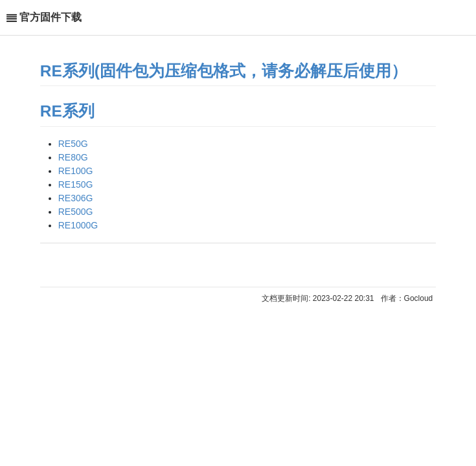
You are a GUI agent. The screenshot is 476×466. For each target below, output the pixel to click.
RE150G (76, 184)
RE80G (73, 157)
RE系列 (67, 111)
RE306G (76, 198)
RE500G (76, 212)
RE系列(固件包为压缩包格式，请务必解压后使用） (224, 71)
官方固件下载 (51, 17)
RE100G (76, 171)
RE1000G (78, 225)
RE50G (73, 144)
